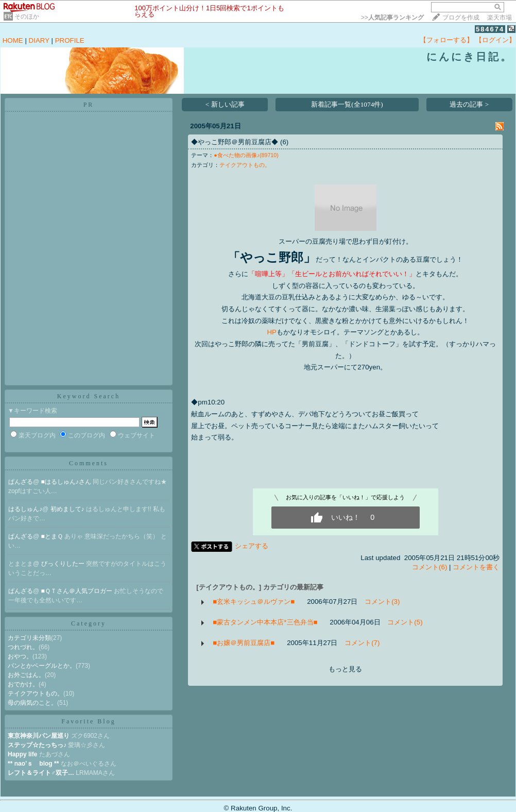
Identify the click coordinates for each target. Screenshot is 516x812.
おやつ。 (20, 656)
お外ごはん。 (26, 675)
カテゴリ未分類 (29, 638)
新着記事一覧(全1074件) (347, 104)
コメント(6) (429, 567)
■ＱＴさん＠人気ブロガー (78, 591)
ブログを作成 (461, 18)
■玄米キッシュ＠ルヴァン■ (254, 602)
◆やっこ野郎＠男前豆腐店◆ (235, 142)
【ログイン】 (495, 40)
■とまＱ (53, 536)
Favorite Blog (88, 721)
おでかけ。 (23, 684)
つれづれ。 (23, 647)
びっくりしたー (64, 564)
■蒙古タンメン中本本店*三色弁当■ (265, 622)
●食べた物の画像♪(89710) (246, 155)
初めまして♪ (68, 509)
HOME (13, 40)
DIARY (39, 40)
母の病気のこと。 (32, 703)
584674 (490, 29)
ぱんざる (21, 482)
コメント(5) (405, 622)
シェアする (252, 546)
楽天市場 (500, 18)
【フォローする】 (446, 40)
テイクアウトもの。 (36, 693)
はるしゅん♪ (25, 509)
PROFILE (70, 40)
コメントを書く (476, 567)
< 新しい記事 (225, 104)
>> (392, 18)
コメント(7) (362, 643)
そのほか (27, 16)
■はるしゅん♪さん (67, 482)
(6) (284, 142)
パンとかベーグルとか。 (42, 666)
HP (272, 332)
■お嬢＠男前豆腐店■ (244, 643)
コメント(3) (382, 602)
